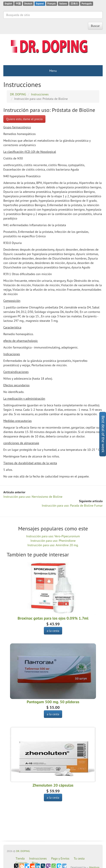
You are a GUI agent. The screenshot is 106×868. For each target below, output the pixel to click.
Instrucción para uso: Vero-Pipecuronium (53, 536)
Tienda (20, 858)
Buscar (95, 26)
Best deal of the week (103, 434)
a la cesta (53, 631)
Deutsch (28, 4)
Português (87, 4)
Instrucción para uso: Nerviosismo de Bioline (33, 497)
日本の (74, 4)
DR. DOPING (23, 851)
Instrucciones (38, 858)
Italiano (63, 4)
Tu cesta (79, 858)
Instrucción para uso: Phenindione (53, 541)
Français (52, 4)
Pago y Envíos (60, 858)
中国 (18, 4)
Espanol (40, 4)
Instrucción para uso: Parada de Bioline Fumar (72, 505)
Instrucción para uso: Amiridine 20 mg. (53, 545)
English (8, 4)
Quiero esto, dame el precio (24, 119)
